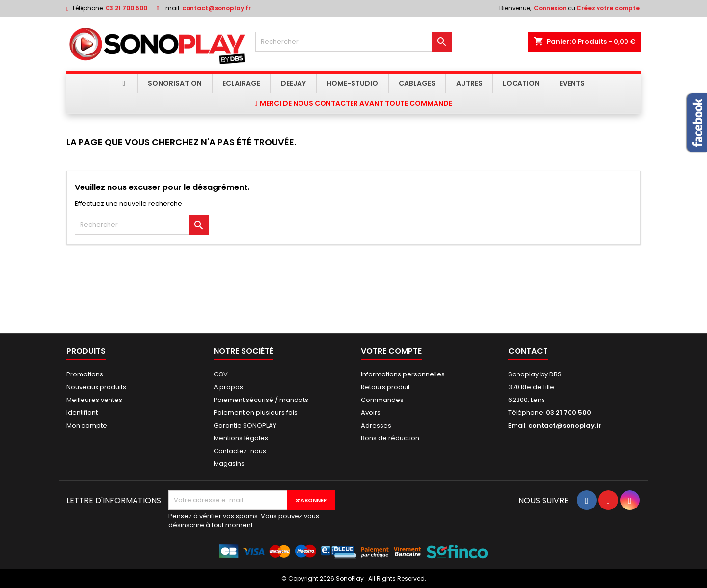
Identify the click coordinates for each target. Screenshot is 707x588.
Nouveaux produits (96, 387)
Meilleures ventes (94, 400)
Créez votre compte (608, 8)
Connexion (550, 8)
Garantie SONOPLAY (245, 425)
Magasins (229, 464)
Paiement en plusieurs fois (256, 413)
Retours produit (385, 387)
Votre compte (391, 351)
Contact (528, 351)
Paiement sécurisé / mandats (261, 400)
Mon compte (87, 425)
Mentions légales (241, 438)
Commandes (382, 400)
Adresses (376, 425)
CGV (221, 374)
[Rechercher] (353, 42)
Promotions (85, 374)
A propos (228, 387)
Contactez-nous (240, 451)
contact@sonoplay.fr (217, 8)
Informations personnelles (403, 374)
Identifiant (82, 413)
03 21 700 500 (126, 8)
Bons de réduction (390, 438)
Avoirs (371, 413)
